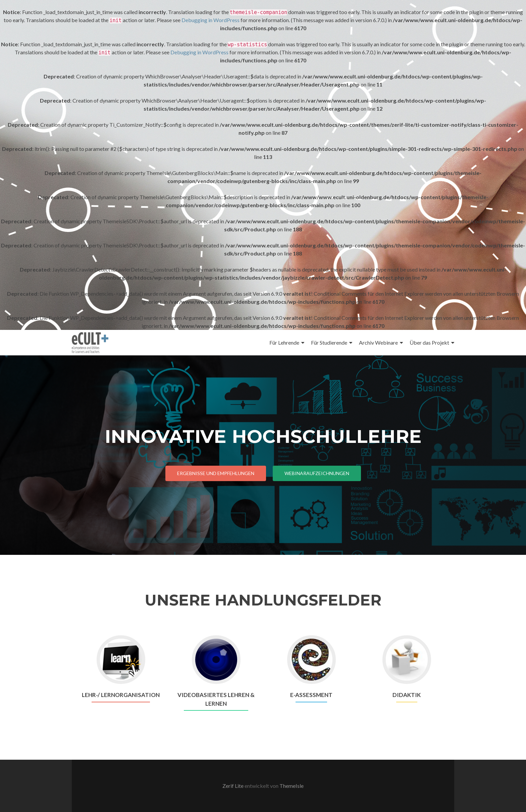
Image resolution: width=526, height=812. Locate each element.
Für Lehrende (284, 342)
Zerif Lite (233, 786)
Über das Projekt (429, 342)
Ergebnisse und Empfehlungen (216, 473)
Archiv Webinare (378, 342)
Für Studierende (329, 342)
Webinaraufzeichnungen (317, 473)
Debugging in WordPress (211, 20)
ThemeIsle (292, 786)
